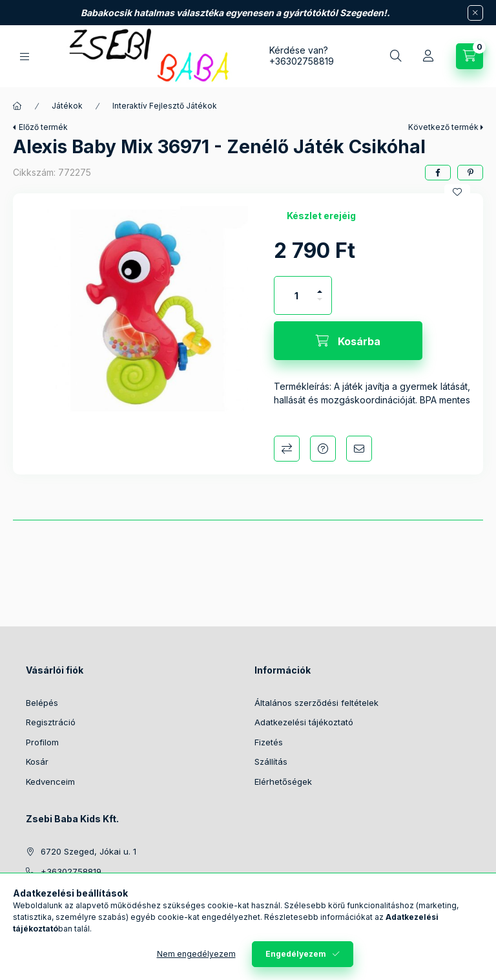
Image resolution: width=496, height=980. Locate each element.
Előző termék (43, 127)
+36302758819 (302, 61)
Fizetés (269, 742)
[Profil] (428, 56)
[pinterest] (470, 173)
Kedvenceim (50, 782)
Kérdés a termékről (323, 449)
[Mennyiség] (296, 295)
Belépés (42, 703)
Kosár (37, 762)
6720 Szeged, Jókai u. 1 (88, 851)
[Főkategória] (17, 106)
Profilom (42, 742)
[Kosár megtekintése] (470, 56)
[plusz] (320, 286)
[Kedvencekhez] (457, 192)
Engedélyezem (296, 954)
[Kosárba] (348, 341)
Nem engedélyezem (196, 954)
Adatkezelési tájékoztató (304, 722)
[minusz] (320, 305)
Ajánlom (359, 449)
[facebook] (438, 173)
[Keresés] (396, 56)
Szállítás (271, 762)
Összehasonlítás (287, 449)
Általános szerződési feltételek (316, 703)
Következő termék (443, 127)
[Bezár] (475, 13)
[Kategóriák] (25, 57)
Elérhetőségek (283, 782)
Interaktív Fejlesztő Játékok (165, 106)
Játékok (67, 106)
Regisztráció (51, 722)
